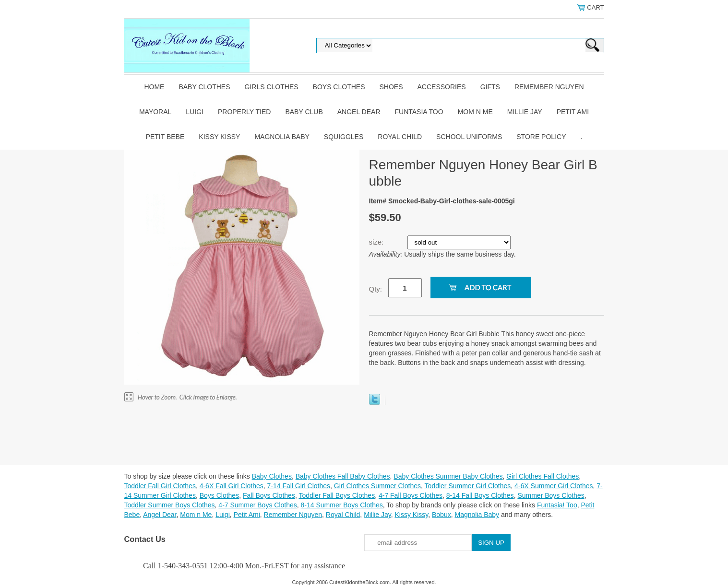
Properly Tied (244, 112)
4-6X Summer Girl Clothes (554, 486)
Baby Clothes (204, 87)
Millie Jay (525, 112)
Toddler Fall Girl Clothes (160, 486)
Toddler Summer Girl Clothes (468, 486)
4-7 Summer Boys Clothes (257, 505)
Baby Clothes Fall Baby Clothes (343, 476)
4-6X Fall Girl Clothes (232, 486)
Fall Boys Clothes (269, 495)
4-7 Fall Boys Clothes (411, 495)
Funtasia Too (419, 112)
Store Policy (541, 137)
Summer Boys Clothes (551, 495)
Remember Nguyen (549, 87)
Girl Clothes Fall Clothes (543, 476)
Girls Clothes (272, 87)
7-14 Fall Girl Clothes (299, 486)
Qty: (376, 289)
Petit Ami (573, 112)
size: (377, 242)
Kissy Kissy (219, 137)
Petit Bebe (165, 137)
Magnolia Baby (282, 137)
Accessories (442, 87)
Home (154, 87)
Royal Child (400, 137)
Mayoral (155, 112)
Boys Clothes (339, 87)
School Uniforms (469, 137)
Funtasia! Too (557, 505)
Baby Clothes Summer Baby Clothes (448, 476)
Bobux (442, 515)
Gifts (490, 87)
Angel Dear (359, 112)
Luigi (195, 112)
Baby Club (304, 112)
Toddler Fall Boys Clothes (337, 495)
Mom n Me (475, 112)
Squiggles (344, 137)
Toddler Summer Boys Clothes (170, 505)
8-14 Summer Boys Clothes (342, 505)
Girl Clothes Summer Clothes (377, 486)
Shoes (391, 87)
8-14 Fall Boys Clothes (480, 495)
